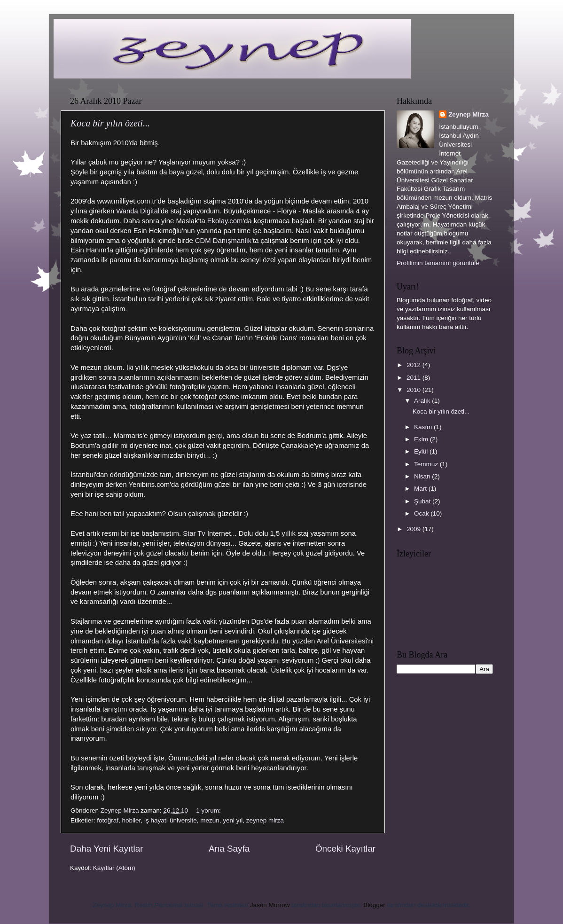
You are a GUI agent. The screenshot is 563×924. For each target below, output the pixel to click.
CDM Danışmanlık (223, 241)
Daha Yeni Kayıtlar (106, 849)
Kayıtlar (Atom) (114, 868)
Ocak (422, 513)
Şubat (423, 501)
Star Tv (194, 533)
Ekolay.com (225, 221)
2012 (414, 365)
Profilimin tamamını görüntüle (438, 263)
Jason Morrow (270, 905)
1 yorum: (209, 810)
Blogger (374, 905)
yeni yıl (233, 820)
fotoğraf (108, 820)
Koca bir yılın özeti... (110, 123)
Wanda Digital (138, 211)
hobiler (132, 820)
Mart (421, 489)
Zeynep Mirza (469, 114)
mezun (210, 820)
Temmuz (427, 464)
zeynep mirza (265, 820)
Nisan (423, 476)
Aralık (423, 401)
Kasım (424, 427)
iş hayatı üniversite (171, 820)
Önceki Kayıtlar (345, 849)
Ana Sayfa (229, 849)
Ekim (422, 439)
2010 (414, 390)
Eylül (422, 451)
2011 (414, 378)
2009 (414, 529)
